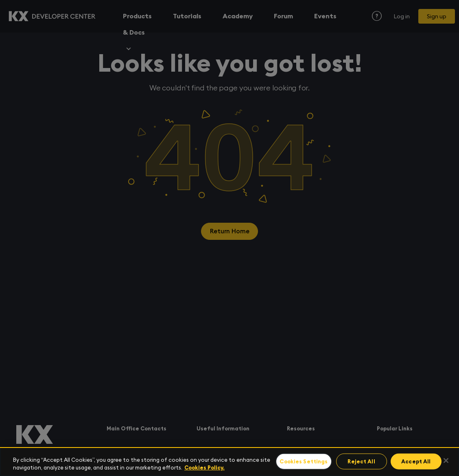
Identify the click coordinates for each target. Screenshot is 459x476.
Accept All (413, 462)
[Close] (446, 461)
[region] (229, 462)
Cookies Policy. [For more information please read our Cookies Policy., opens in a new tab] (204, 468)
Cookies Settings (304, 462)
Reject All (361, 462)
